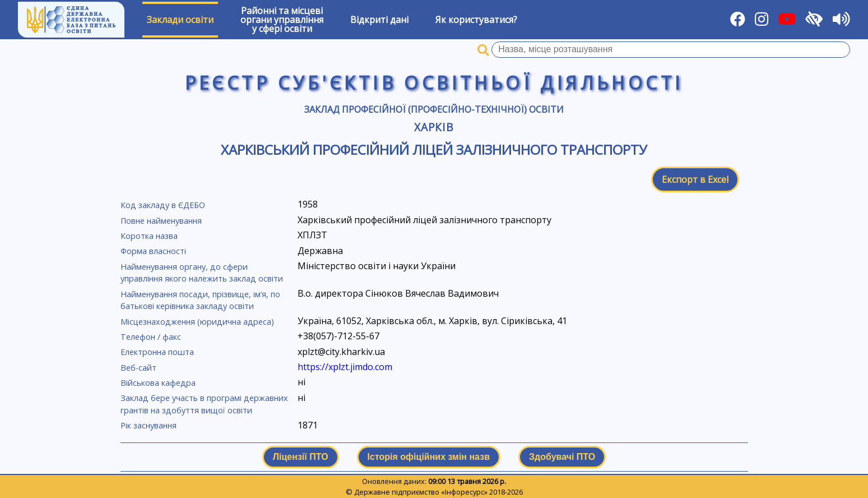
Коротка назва (149, 236)
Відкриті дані (379, 20)
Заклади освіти (180, 20)
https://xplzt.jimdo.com (345, 367)
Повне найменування (161, 221)
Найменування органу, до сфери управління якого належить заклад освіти (202, 273)
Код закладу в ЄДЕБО (163, 205)
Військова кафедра (158, 383)
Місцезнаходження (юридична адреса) (197, 322)
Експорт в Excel (695, 179)
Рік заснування (148, 425)
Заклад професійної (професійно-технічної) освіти (434, 109)
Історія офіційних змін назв (429, 457)
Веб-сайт (138, 368)
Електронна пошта (157, 352)
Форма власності (153, 251)
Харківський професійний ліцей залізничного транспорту (434, 149)
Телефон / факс (151, 337)
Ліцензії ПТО (301, 457)
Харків (434, 127)
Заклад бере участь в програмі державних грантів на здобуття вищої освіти (204, 404)
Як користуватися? (476, 20)
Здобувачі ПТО (562, 457)
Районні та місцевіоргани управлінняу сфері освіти (282, 20)
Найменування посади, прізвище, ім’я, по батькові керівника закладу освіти (200, 300)
